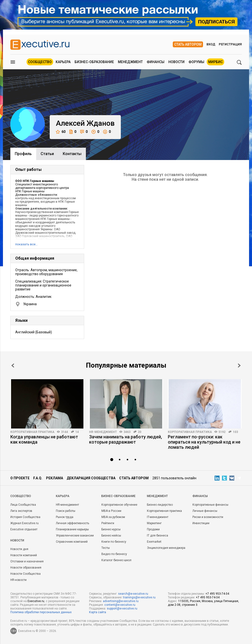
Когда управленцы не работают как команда (44, 439)
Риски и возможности (208, 517)
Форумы (196, 62)
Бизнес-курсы (111, 529)
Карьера (63, 62)
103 (235, 432)
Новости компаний (24, 555)
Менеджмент (130, 62)
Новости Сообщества (25, 574)
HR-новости (18, 580)
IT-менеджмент (158, 517)
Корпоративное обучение (119, 505)
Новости (176, 62)
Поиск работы (66, 511)
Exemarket (154, 542)
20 (140, 432)
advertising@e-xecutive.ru (121, 601)
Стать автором (188, 44)
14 (77, 432)
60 (61, 132)
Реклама (55, 478)
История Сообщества (25, 517)
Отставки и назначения (27, 561)
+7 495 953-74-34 (217, 594)
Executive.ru (36, 601)
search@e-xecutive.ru (133, 594)
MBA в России (111, 511)
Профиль (23, 154)
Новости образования (26, 568)
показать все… (26, 244)
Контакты (72, 154)
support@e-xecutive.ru (122, 608)
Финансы (156, 62)
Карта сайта (98, 612)
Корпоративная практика (32, 432)
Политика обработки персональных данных (41, 612)
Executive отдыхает (24, 529)
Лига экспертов (21, 511)
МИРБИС (215, 62)
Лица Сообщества (23, 505)
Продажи (153, 529)
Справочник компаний (72, 542)
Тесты (106, 548)
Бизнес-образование (94, 62)
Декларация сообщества (91, 478)
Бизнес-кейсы (111, 536)
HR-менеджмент (103, 432)
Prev (13, 366)
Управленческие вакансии (75, 536)
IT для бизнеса (157, 536)
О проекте (20, 478)
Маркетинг (154, 523)
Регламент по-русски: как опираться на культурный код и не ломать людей (204, 442)
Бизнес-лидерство (160, 505)
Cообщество (21, 496)
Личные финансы (205, 511)
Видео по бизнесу (114, 554)
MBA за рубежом (113, 517)
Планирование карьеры (72, 529)
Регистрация (230, 44)
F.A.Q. (38, 478)
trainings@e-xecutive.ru (139, 597)
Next (239, 366)
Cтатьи (47, 154)
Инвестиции (201, 523)
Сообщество (40, 62)
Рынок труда (65, 517)
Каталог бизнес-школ (116, 560)
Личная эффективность (72, 523)
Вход (211, 44)
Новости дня (19, 549)
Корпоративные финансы (210, 505)
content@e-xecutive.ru (120, 605)
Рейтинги (108, 523)
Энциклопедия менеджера (166, 548)
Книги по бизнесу (114, 542)
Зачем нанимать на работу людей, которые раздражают (126, 439)
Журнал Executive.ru (24, 523)
